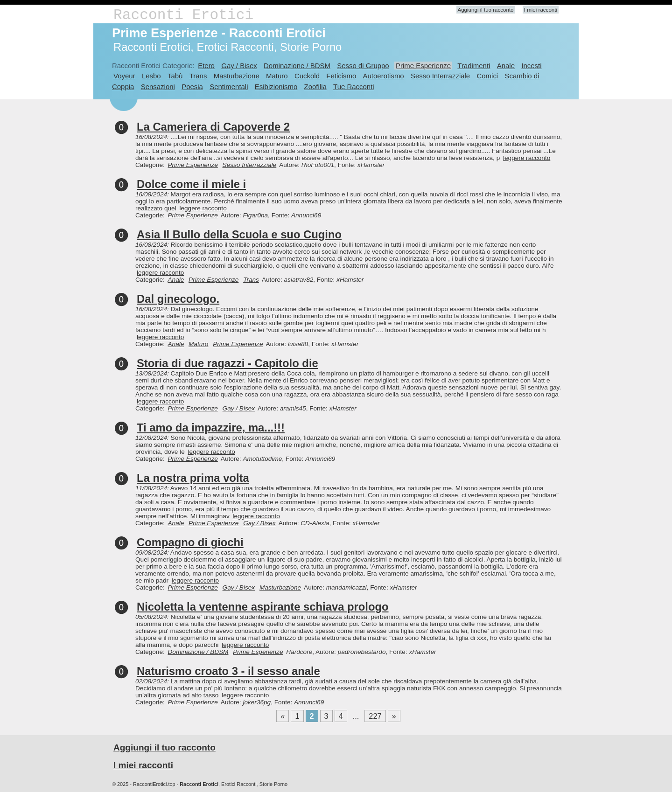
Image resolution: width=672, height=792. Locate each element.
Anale (506, 66)
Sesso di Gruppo (363, 66)
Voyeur (124, 76)
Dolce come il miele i (191, 184)
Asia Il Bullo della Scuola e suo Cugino (239, 234)
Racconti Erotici (183, 15)
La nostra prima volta (193, 478)
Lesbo (151, 76)
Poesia (192, 87)
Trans (198, 76)
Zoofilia (315, 87)
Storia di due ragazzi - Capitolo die (227, 363)
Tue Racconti (354, 87)
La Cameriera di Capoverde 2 (213, 127)
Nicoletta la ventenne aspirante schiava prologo (263, 607)
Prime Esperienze (423, 66)
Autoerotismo (384, 76)
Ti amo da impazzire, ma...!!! (211, 427)
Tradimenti (474, 66)
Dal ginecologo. (178, 299)
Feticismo (341, 76)
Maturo (277, 76)
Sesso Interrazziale (440, 76)
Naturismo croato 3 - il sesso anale (228, 671)
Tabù (175, 76)
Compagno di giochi (190, 542)
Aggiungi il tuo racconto (486, 10)
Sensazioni (158, 87)
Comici (487, 76)
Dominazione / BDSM (297, 66)
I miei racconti (541, 10)
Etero (206, 66)
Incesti (531, 66)
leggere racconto (527, 158)
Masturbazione (237, 76)
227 (375, 716)
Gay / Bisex (239, 66)
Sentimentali (229, 87)
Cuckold (307, 76)
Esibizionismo (276, 87)
